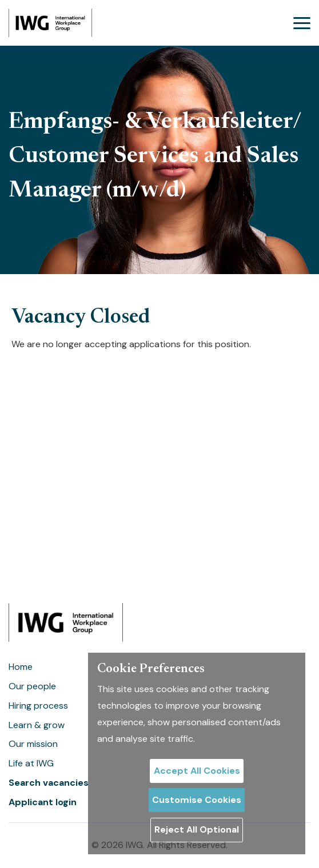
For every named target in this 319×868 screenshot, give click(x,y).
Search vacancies (49, 783)
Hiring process (38, 706)
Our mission (33, 744)
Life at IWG (31, 763)
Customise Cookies (197, 800)
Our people (32, 686)
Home (21, 667)
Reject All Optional (197, 829)
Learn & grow (37, 725)
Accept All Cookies (197, 771)
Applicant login (43, 802)
